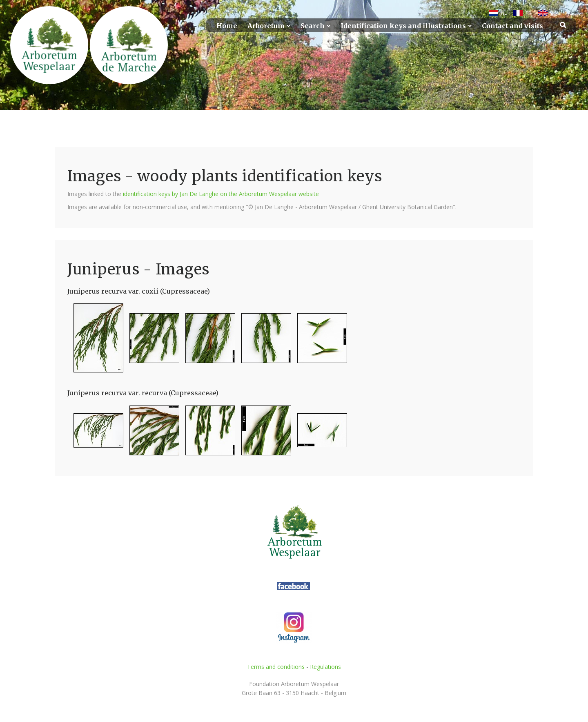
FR (529, 13)
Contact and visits (512, 26)
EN (553, 13)
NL (504, 13)
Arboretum (266, 26)
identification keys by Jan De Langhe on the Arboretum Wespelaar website (221, 194)
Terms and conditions (276, 667)
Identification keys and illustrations (403, 26)
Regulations (325, 667)
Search (313, 26)
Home (227, 26)
